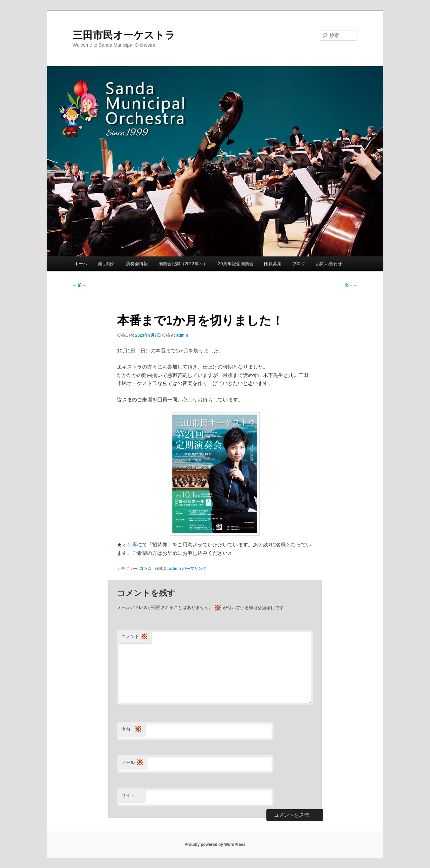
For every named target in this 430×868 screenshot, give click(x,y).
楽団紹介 (107, 264)
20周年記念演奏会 (236, 264)
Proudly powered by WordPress (215, 845)
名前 (132, 730)
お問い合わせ (329, 264)
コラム (145, 569)
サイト (128, 795)
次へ (351, 285)
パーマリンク (194, 569)
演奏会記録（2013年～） (183, 264)
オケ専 (130, 545)
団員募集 (273, 264)
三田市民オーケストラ (124, 35)
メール (133, 763)
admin (182, 335)
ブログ (299, 264)
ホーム (81, 264)
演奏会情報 (137, 264)
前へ (79, 285)
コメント (135, 637)
